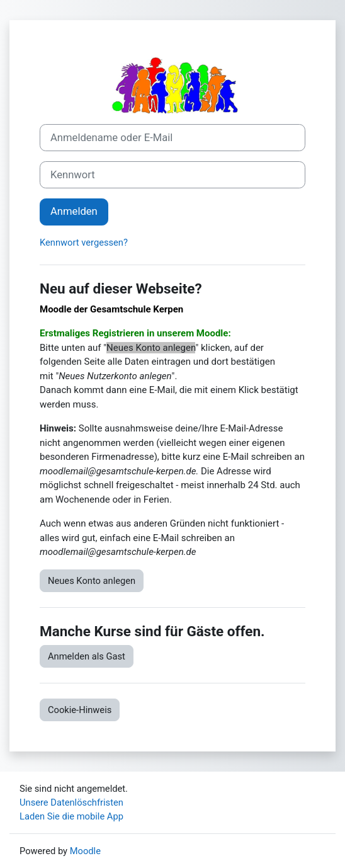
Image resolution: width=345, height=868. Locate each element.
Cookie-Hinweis (80, 710)
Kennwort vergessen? (84, 243)
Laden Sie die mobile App (71, 816)
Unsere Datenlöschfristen (71, 802)
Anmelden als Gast (87, 656)
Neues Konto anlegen (92, 581)
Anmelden (74, 211)
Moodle (85, 851)
